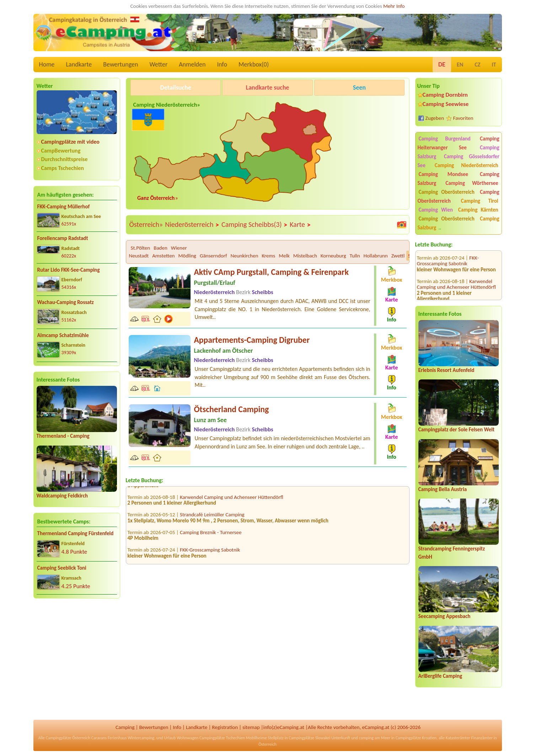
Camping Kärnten (478, 210)
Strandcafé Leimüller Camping (212, 518)
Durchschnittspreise (65, 159)
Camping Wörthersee (472, 183)
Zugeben (435, 118)
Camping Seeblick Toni (62, 568)
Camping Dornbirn (445, 95)
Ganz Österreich (156, 198)
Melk (284, 256)
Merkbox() (254, 64)
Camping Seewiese (446, 104)
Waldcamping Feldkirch (62, 496)
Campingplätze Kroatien (416, 738)
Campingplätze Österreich (68, 738)
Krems (268, 256)
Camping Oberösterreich (447, 192)
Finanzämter (482, 738)
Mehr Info (394, 6)
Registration (225, 727)
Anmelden (192, 64)
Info (222, 64)
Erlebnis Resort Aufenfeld (446, 370)
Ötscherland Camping (232, 409)
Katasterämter (458, 738)
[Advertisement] (77, 660)
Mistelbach (305, 256)
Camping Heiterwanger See (459, 143)
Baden (160, 248)
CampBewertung (61, 151)
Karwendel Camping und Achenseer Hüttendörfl (456, 270)
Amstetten (163, 256)
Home (47, 64)
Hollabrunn (376, 256)
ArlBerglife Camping (440, 676)
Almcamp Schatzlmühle (63, 335)
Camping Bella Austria (443, 489)
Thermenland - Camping (63, 436)
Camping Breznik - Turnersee (211, 536)
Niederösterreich (192, 225)
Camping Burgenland (445, 139)
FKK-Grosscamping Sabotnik (210, 554)
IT (494, 65)
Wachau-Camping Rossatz (66, 302)
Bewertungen (121, 64)
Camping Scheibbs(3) (255, 225)
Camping (125, 727)
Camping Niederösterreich (467, 165)
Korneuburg (333, 256)
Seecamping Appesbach (445, 616)
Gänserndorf (213, 256)
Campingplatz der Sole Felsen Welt (456, 430)
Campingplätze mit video (70, 142)
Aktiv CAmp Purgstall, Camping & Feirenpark (271, 272)
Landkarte (79, 64)
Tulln (355, 256)
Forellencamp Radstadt (63, 238)
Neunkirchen (245, 256)
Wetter (159, 64)
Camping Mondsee (444, 174)
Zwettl (398, 256)
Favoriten (463, 118)
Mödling (187, 256)
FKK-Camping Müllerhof (64, 207)
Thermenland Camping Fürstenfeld (76, 533)
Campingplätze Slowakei (309, 738)
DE (442, 64)
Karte (300, 225)
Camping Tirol (479, 201)
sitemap (251, 727)
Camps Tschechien (63, 168)
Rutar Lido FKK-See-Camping (69, 270)
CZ (477, 65)
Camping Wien (436, 210)
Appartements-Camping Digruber (252, 340)
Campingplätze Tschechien (222, 738)
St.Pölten (141, 248)
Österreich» (146, 224)
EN (460, 65)
